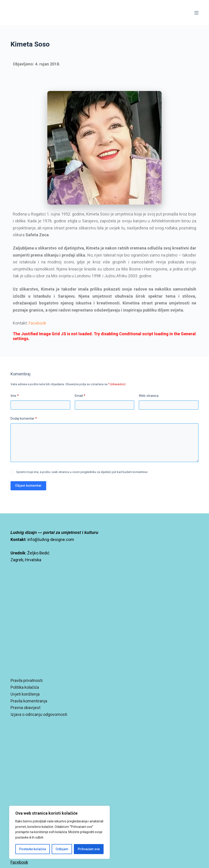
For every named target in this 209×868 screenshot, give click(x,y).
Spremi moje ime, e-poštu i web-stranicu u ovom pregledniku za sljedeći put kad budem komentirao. (82, 472)
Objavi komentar (28, 486)
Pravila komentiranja (29, 701)
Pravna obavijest (25, 708)
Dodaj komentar (24, 419)
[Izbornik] (196, 13)
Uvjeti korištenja (25, 694)
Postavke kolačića (33, 849)
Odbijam (62, 849)
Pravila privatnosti (27, 680)
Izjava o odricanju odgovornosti (39, 714)
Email (80, 396)
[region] (59, 832)
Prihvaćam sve (89, 849)
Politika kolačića (25, 687)
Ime (15, 396)
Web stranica (149, 396)
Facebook (37, 323)
